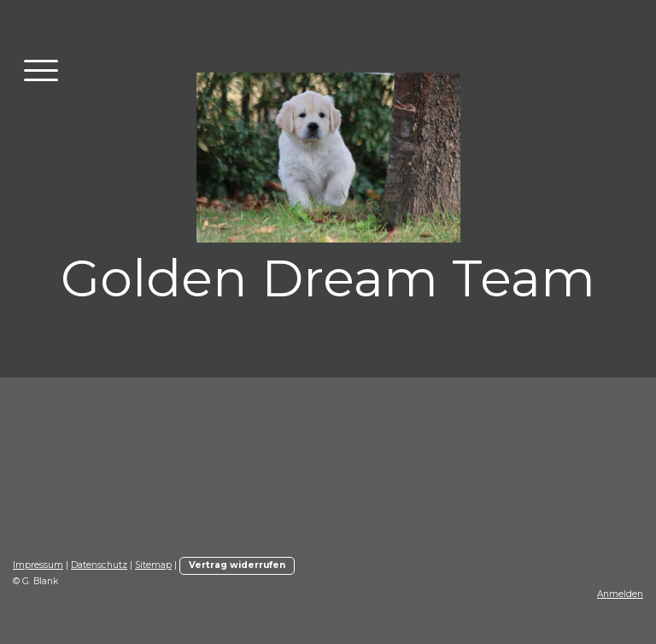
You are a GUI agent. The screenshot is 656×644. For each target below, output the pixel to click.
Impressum (38, 565)
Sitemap (153, 565)
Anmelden (620, 594)
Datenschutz (99, 565)
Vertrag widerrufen (237, 565)
